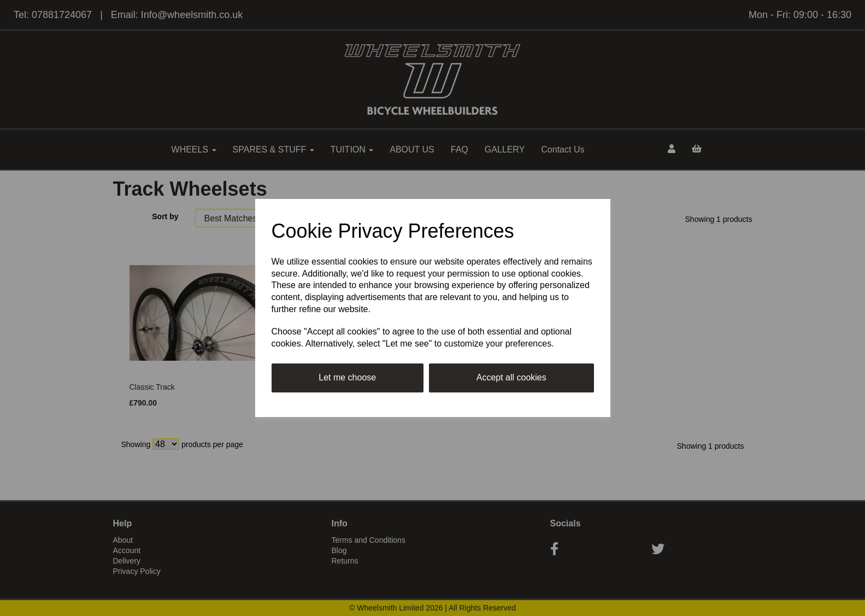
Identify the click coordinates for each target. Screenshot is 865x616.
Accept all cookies (511, 377)
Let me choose (347, 377)
